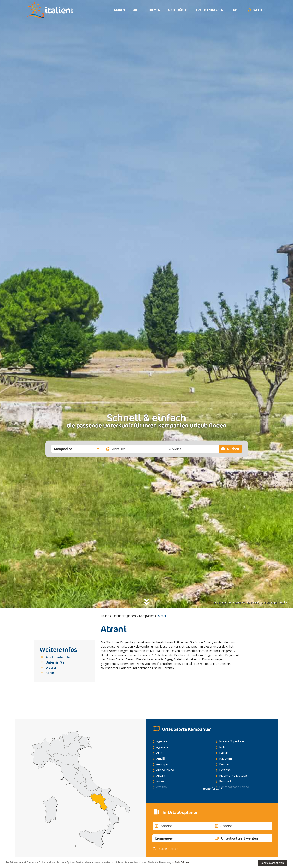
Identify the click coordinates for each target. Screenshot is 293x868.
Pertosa (225, 750)
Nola (222, 728)
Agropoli (162, 728)
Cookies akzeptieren (272, 863)
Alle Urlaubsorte (58, 657)
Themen (154, 10)
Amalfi (161, 739)
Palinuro (225, 745)
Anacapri (162, 745)
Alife (159, 733)
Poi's (235, 10)
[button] (76, 449)
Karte (50, 673)
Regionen (118, 10)
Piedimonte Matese (233, 756)
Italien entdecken (210, 10)
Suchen (230, 449)
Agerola (162, 722)
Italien (105, 616)
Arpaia (161, 756)
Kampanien (147, 616)
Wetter (256, 10)
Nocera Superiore (231, 722)
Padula (224, 733)
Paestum (225, 739)
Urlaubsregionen (124, 616)
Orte (137, 10)
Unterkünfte (178, 10)
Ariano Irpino (165, 750)
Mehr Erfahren (197, 863)
